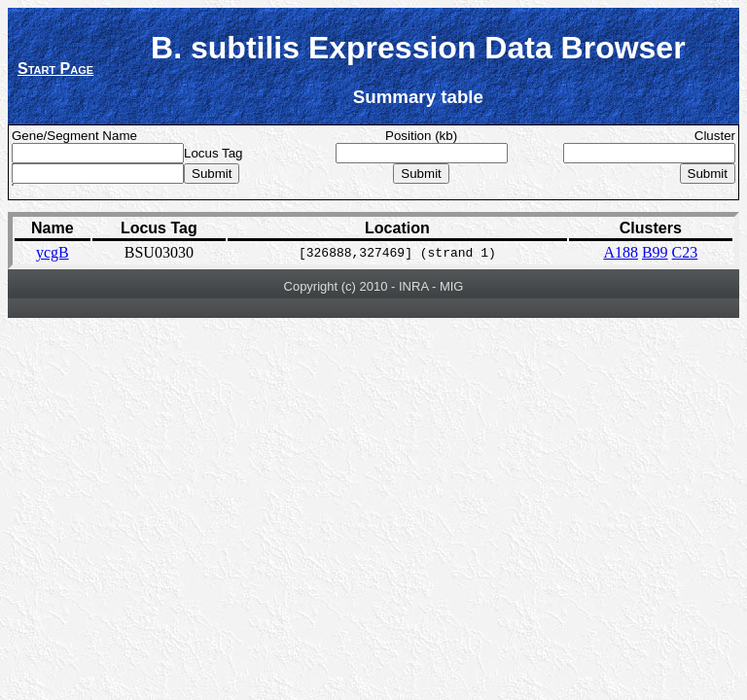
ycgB (53, 252)
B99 (655, 252)
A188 (621, 252)
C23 (685, 252)
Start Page (55, 69)
